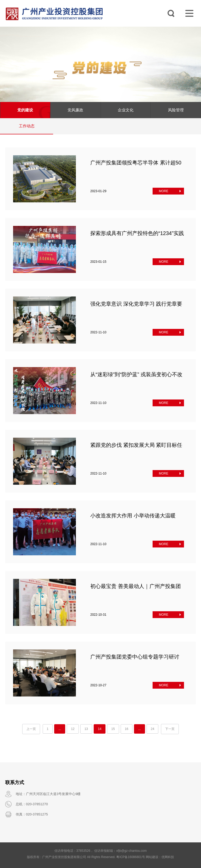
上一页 (31, 729)
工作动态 (27, 126)
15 (113, 729)
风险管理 (176, 110)
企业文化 (126, 110)
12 (73, 729)
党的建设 (25, 110)
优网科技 (168, 857)
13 (86, 729)
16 (127, 729)
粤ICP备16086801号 (130, 857)
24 (152, 729)
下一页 (170, 729)
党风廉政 (75, 110)
